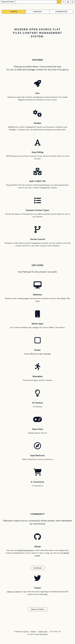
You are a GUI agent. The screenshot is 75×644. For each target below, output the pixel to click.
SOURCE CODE (43, 632)
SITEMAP (33, 632)
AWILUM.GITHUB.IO (8, 2)
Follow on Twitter (14, 592)
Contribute (38, 568)
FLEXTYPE (25, 632)
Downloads (37, 12)
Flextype (14, 12)
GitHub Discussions (25, 550)
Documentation (61, 12)
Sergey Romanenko (42, 634)
